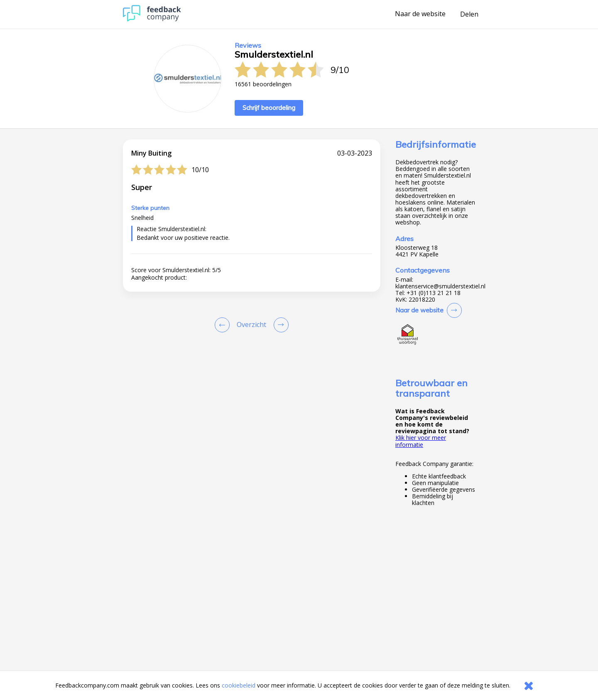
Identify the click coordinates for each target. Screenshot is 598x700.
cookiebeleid (239, 685)
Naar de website (420, 14)
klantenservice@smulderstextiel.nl (440, 286)
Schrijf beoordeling (269, 108)
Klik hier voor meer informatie (421, 441)
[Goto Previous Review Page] (224, 325)
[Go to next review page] (279, 325)
